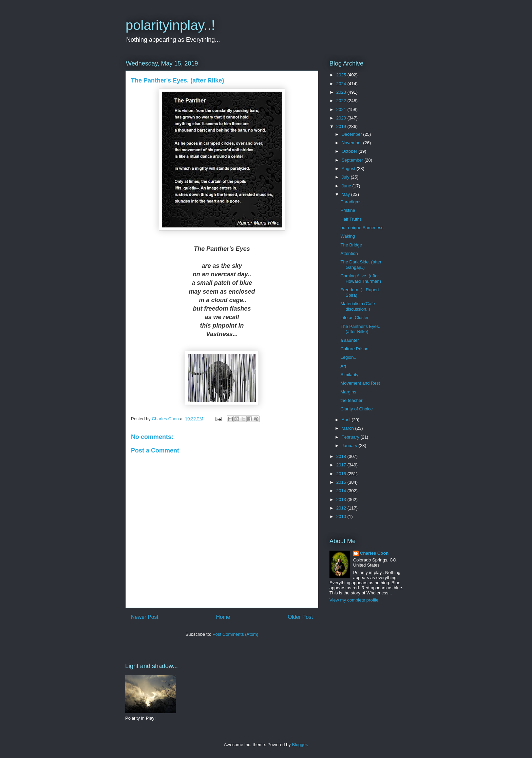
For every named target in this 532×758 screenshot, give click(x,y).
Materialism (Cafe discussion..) (358, 306)
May (346, 194)
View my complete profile (354, 600)
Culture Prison (354, 349)
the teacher (351, 400)
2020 (342, 118)
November (353, 143)
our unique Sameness (362, 228)
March (348, 428)
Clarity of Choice (356, 409)
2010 (342, 516)
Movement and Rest (360, 383)
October (350, 151)
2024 (342, 84)
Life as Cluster (354, 318)
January (350, 446)
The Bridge (351, 245)
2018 (342, 456)
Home (223, 617)
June (347, 186)
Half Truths (351, 219)
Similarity (349, 375)
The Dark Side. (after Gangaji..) (361, 265)
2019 (342, 126)
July (346, 177)
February (351, 437)
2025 (342, 75)
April (347, 420)
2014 (342, 491)
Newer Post (145, 617)
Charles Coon (374, 553)
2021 (342, 109)
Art (343, 366)
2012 (342, 508)
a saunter (349, 340)
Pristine (348, 210)
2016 (342, 474)
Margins (348, 392)
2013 (342, 500)
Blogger (299, 745)
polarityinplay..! (170, 25)
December (353, 134)
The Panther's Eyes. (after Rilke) (360, 329)
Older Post (300, 617)
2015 (342, 482)
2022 (342, 101)
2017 (342, 465)
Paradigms (351, 202)
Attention (349, 253)
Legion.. (348, 357)
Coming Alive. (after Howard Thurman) (361, 279)
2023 (342, 92)
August (349, 169)
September (353, 160)
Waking (348, 236)
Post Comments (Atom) (235, 634)
